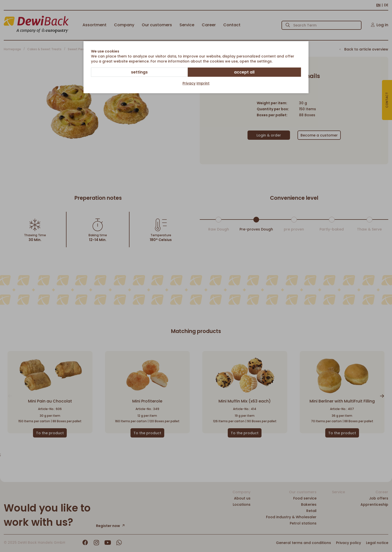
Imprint (203, 83)
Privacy (189, 83)
